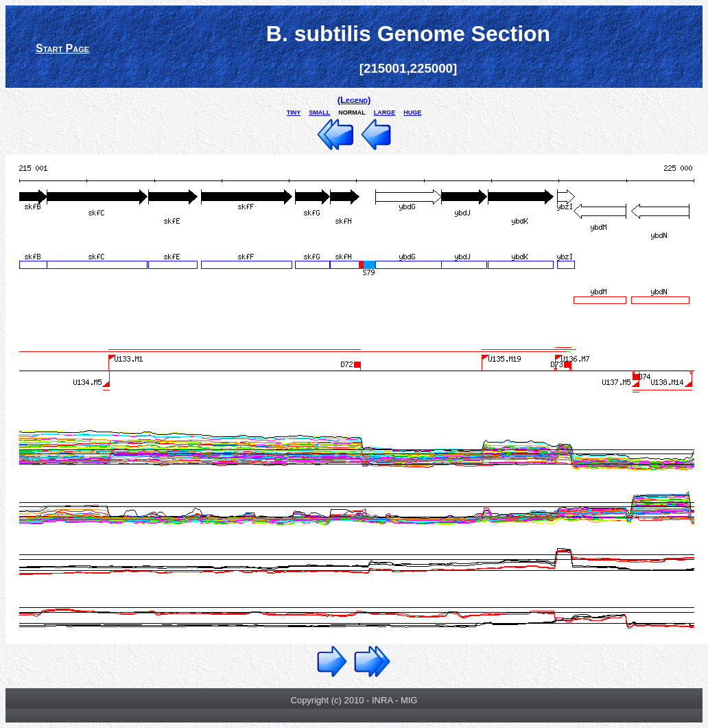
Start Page (62, 48)
